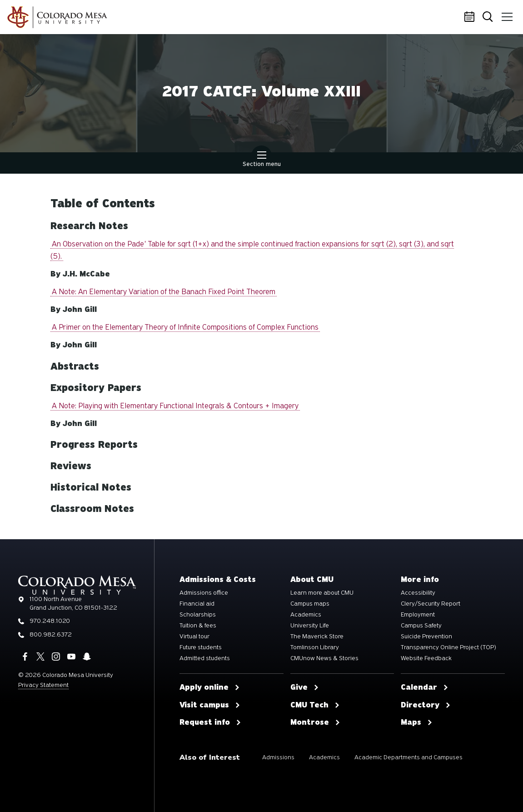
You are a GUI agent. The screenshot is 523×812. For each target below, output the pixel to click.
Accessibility (418, 593)
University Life (310, 626)
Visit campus (210, 705)
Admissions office (204, 593)
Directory (426, 705)
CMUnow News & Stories (324, 658)
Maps (417, 722)
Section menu (262, 160)
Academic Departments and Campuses (408, 757)
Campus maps (310, 604)
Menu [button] (506, 14)
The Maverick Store (317, 637)
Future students (201, 647)
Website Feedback (426, 658)
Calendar (471, 17)
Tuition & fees (198, 626)
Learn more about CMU (322, 593)
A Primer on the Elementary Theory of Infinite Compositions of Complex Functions (185, 327)
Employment (418, 615)
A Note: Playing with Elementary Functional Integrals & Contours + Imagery (175, 406)
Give (305, 687)
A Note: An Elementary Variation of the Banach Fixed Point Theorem (164, 292)
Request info (210, 722)
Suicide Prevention (426, 637)
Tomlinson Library (315, 647)
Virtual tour (194, 637)
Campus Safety (421, 626)
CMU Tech (315, 705)
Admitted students (205, 658)
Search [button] (488, 18)
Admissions (278, 757)
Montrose (315, 722)
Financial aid (197, 604)
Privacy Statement (43, 685)
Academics (306, 615)
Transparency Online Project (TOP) (448, 647)
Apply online (210, 687)
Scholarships (198, 615)
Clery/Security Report (431, 604)
